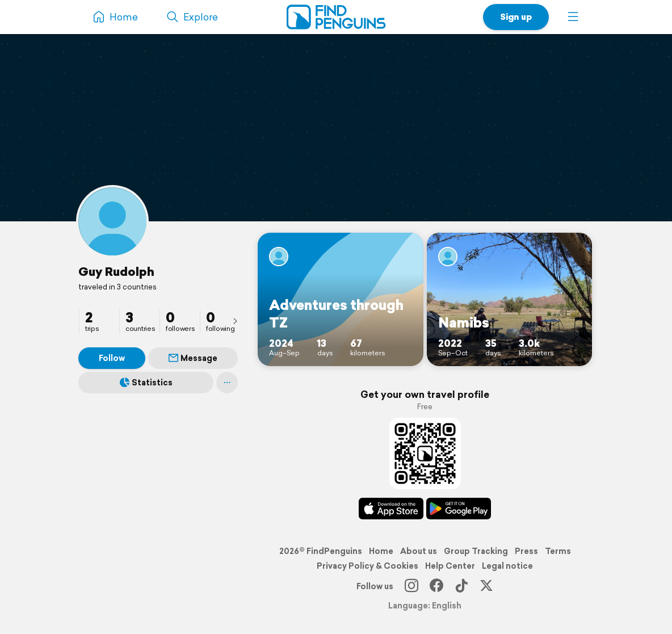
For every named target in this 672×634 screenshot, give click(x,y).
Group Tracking (476, 551)
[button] (573, 17)
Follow (112, 358)
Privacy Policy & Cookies (367, 566)
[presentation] (235, 321)
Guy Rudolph (116, 271)
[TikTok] (461, 586)
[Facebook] (436, 586)
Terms (558, 551)
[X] (486, 586)
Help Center (450, 566)
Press (526, 551)
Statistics (146, 383)
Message (193, 358)
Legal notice (507, 566)
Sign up (516, 17)
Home (381, 551)
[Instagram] (411, 586)
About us (419, 551)
